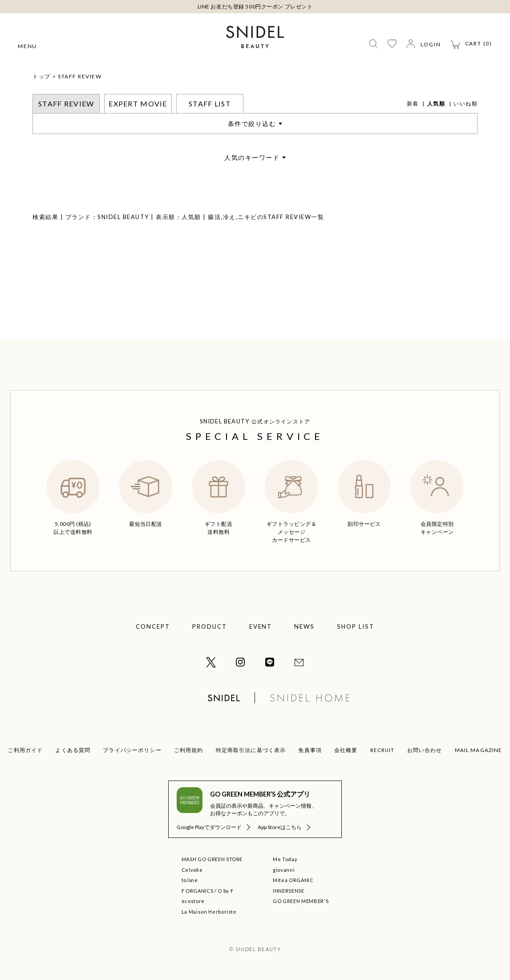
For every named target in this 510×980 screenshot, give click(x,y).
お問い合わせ (425, 750)
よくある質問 (73, 750)
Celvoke (192, 870)
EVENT (261, 626)
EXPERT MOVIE (138, 104)
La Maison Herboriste (209, 912)
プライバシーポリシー (132, 750)
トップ (42, 76)
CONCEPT (153, 626)
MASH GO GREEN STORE (212, 859)
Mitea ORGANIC (293, 880)
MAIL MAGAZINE (479, 750)
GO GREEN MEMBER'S (301, 901)
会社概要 (346, 750)
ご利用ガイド (25, 750)
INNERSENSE (289, 891)
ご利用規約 (189, 750)
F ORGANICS (198, 891)
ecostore (193, 901)
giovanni (284, 870)
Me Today (285, 859)
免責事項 (310, 750)
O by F (225, 891)
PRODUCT (210, 626)
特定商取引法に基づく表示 (251, 750)
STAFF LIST (210, 104)
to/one (190, 880)
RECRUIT (382, 750)
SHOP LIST (356, 626)
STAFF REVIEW (80, 76)
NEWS (304, 626)
